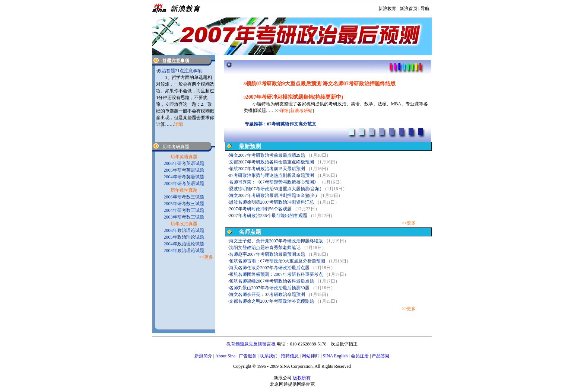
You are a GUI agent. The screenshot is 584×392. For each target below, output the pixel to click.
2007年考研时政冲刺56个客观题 (260, 209)
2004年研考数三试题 (184, 210)
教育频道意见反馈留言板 (251, 344)
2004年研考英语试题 (184, 177)
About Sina (225, 356)
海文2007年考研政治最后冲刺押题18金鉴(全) (273, 195)
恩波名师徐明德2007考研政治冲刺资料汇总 (272, 202)
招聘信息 (290, 356)
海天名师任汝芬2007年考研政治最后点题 (269, 268)
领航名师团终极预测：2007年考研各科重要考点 (276, 274)
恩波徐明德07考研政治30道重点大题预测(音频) (275, 189)
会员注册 (360, 356)
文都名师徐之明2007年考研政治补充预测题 (272, 301)
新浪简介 (203, 356)
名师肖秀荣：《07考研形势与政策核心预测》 (274, 182)
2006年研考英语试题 (184, 163)
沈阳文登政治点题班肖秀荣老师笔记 (265, 248)
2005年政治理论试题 (184, 237)
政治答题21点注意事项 (180, 71)
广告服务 (248, 356)
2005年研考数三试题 (184, 204)
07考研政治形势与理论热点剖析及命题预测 (272, 175)
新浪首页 (409, 9)
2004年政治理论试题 (184, 244)
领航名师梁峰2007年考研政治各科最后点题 (272, 281)
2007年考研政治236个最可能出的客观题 (268, 216)
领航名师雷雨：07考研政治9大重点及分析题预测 (277, 261)
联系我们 (269, 356)
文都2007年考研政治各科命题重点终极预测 (272, 162)
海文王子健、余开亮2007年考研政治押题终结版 (276, 241)
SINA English (335, 356)
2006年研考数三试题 (184, 197)
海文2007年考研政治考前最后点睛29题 (267, 155)
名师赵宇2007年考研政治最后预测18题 (267, 254)
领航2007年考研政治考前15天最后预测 (267, 169)
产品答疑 (381, 356)
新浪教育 (387, 9)
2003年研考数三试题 (184, 217)
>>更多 (409, 223)
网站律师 (311, 356)
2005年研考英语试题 (184, 170)
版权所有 (302, 378)
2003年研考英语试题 (184, 184)
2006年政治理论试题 (184, 230)
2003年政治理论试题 (184, 251)
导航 (425, 9)
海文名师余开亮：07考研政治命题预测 (267, 294)
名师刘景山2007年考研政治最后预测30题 (269, 288)
